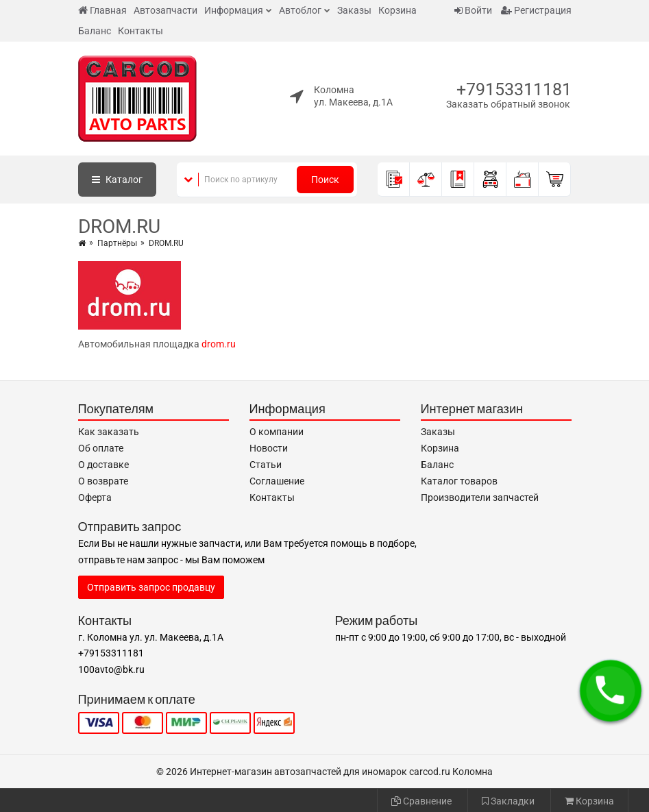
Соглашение (277, 481)
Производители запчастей (480, 497)
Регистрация (536, 10)
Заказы (354, 10)
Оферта (95, 497)
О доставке (103, 465)
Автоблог (300, 10)
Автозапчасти (166, 10)
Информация (234, 10)
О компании (277, 432)
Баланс (95, 31)
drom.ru (219, 344)
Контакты (140, 31)
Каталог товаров (459, 481)
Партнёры (117, 243)
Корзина (397, 10)
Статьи (266, 465)
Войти (473, 10)
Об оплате (101, 448)
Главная (102, 10)
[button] (611, 691)
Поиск (325, 180)
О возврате (103, 481)
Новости (269, 448)
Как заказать (109, 432)
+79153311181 (514, 89)
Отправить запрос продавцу (151, 587)
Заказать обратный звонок (508, 104)
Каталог (117, 180)
